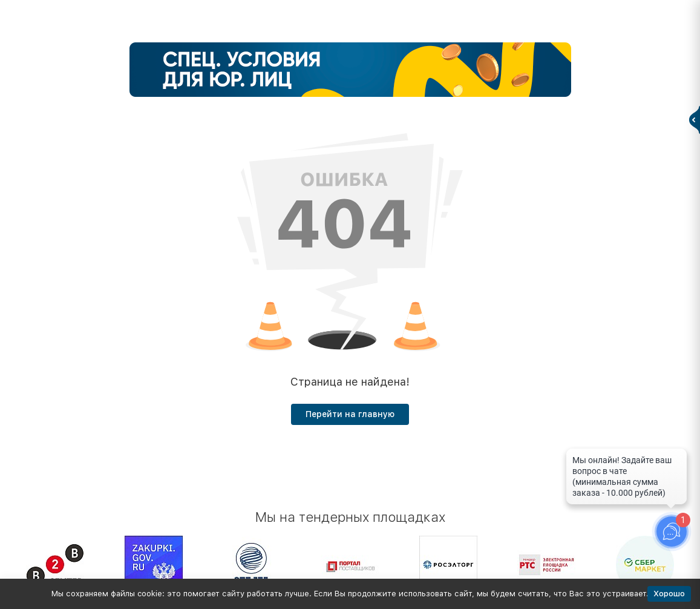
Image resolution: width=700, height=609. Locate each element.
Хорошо (669, 594)
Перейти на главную (350, 414)
